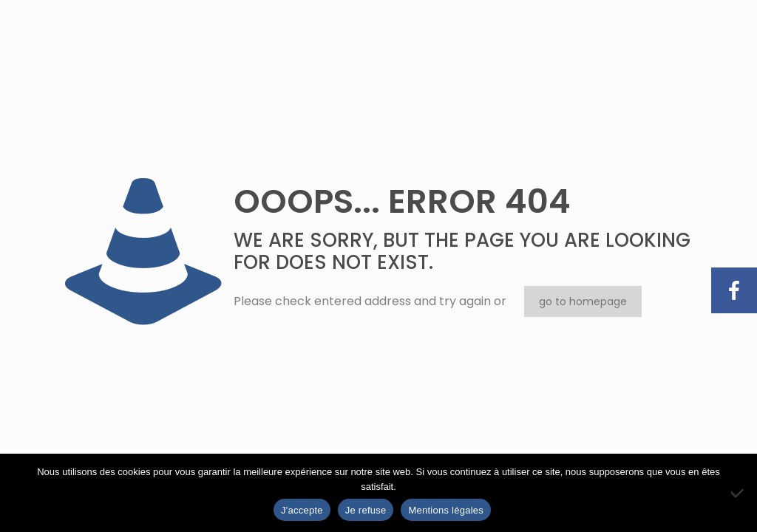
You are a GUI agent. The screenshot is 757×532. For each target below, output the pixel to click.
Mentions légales (446, 510)
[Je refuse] (739, 493)
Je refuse (366, 510)
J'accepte (302, 510)
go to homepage (583, 301)
